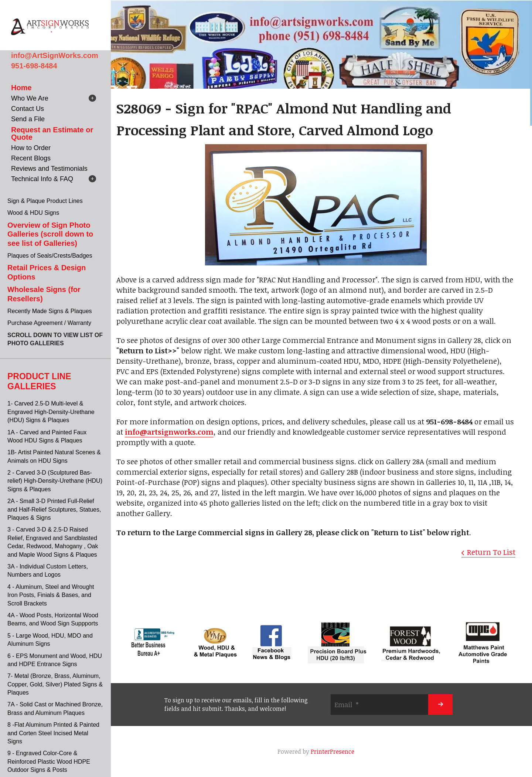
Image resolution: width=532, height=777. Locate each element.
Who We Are (30, 98)
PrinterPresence (332, 751)
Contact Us (28, 109)
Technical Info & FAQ (42, 179)
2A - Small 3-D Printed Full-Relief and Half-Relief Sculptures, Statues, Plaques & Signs (54, 509)
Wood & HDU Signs (33, 213)
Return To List (491, 552)
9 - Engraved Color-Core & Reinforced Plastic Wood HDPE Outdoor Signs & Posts (49, 761)
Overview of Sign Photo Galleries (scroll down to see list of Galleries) (50, 234)
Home (21, 88)
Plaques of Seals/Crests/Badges (50, 256)
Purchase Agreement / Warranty (49, 323)
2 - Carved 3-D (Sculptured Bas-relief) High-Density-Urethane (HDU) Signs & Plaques (55, 481)
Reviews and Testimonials (49, 169)
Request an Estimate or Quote (52, 133)
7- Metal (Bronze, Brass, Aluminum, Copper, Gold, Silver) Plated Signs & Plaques (55, 684)
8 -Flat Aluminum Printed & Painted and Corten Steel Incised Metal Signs (53, 733)
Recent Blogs (31, 158)
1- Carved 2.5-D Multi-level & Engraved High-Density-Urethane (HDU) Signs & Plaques (51, 412)
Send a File (28, 119)
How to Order (31, 148)
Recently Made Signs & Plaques (50, 311)
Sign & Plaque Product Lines (45, 201)
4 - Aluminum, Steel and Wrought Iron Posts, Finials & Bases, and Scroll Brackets (51, 595)
